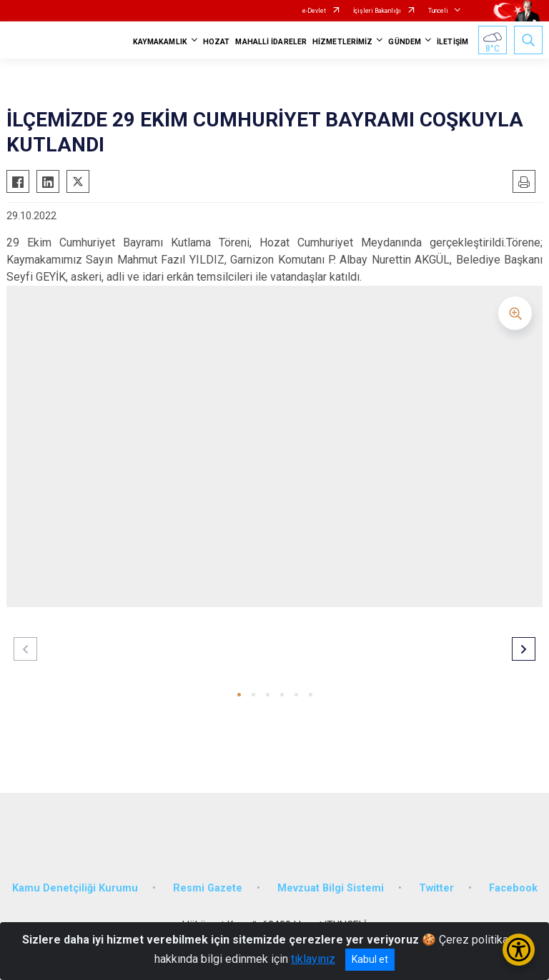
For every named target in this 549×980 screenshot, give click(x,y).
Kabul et (370, 959)
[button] (239, 695)
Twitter (436, 888)
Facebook (513, 888)
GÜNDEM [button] (405, 42)
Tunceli (438, 11)
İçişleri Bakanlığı (377, 11)
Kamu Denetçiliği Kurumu (75, 888)
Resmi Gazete (208, 888)
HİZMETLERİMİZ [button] (342, 42)
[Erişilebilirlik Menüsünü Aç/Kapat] (519, 950)
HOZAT (217, 42)
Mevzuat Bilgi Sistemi (331, 888)
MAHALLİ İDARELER (271, 42)
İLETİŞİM (452, 42)
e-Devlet (314, 11)
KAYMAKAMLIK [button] (160, 42)
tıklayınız (313, 959)
